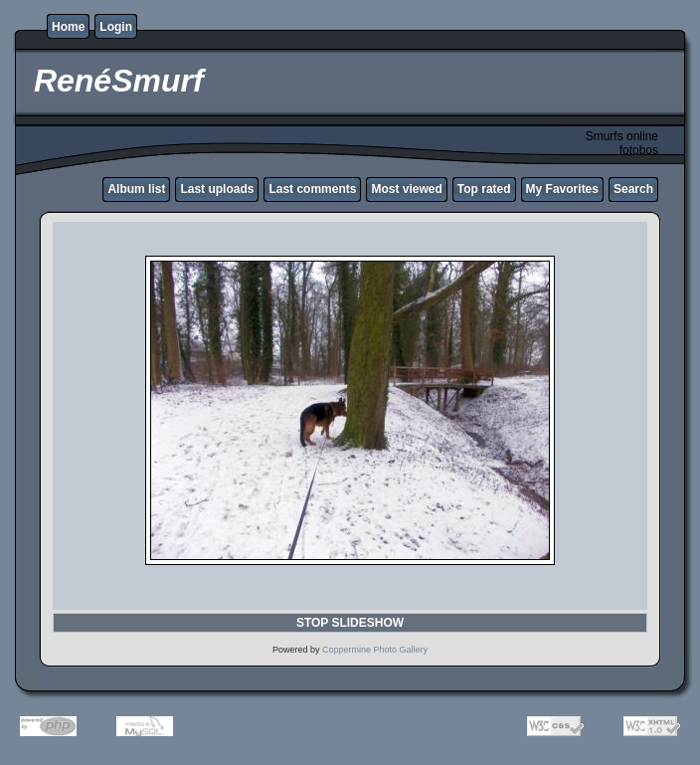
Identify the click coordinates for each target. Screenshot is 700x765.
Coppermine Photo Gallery (375, 650)
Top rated (484, 189)
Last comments (312, 189)
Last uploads (217, 189)
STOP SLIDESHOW (350, 623)
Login (116, 27)
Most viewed (406, 189)
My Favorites (562, 189)
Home (68, 27)
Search (633, 189)
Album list (136, 189)
